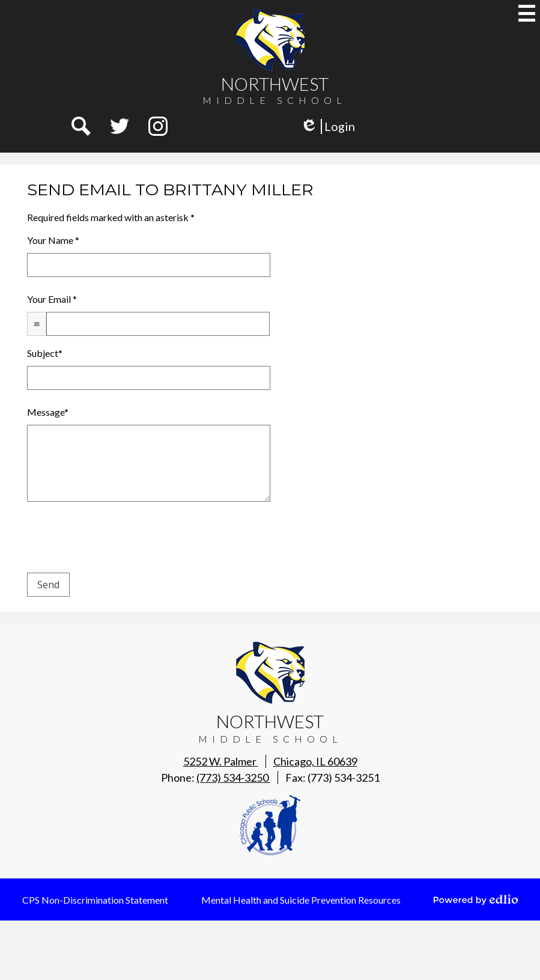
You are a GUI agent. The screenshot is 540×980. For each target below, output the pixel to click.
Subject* (45, 353)
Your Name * (53, 240)
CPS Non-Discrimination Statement (95, 900)
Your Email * (52, 299)
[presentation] (118, 540)
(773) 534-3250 (233, 778)
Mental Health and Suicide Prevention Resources (301, 900)
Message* (48, 412)
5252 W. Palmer (270, 761)
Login (328, 126)
